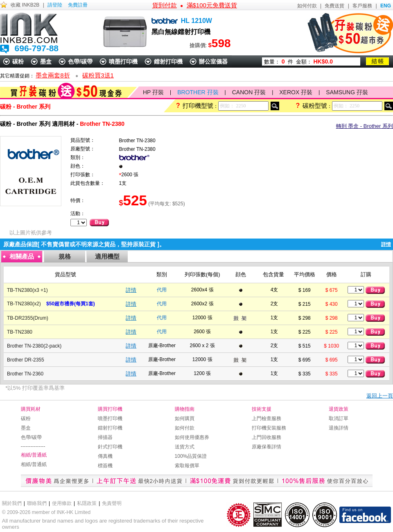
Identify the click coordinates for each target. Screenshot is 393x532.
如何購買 (185, 418)
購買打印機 (110, 409)
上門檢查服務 (267, 418)
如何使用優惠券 (192, 437)
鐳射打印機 (168, 61)
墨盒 (46, 61)
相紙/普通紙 (34, 455)
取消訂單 (339, 418)
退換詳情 (339, 428)
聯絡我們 (37, 503)
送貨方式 (185, 447)
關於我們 (12, 503)
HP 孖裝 (153, 92)
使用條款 (62, 503)
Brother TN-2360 (25, 374)
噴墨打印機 (123, 61)
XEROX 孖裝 (296, 92)
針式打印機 (110, 447)
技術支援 (262, 409)
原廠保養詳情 (267, 447)
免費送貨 (334, 6)
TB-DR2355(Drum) (28, 318)
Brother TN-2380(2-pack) (34, 346)
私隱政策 (87, 503)
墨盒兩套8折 (53, 75)
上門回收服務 (267, 437)
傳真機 (105, 456)
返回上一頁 (380, 396)
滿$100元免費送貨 (212, 5)
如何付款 (307, 6)
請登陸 (55, 5)
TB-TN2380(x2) (24, 304)
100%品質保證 (191, 456)
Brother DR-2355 (26, 360)
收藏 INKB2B (25, 5)
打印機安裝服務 (269, 428)
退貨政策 (339, 409)
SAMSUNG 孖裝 (347, 92)
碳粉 (18, 61)
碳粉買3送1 (98, 75)
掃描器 (105, 437)
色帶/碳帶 (80, 61)
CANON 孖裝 (249, 92)
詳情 (131, 290)
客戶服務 (362, 6)
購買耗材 (31, 409)
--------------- (33, 446)
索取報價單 (187, 466)
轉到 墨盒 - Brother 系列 (365, 126)
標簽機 (105, 466)
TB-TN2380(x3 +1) (28, 290)
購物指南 (185, 409)
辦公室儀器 (213, 61)
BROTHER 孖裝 (198, 92)
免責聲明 (112, 503)
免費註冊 (78, 5)
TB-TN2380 (20, 332)
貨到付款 (165, 5)
